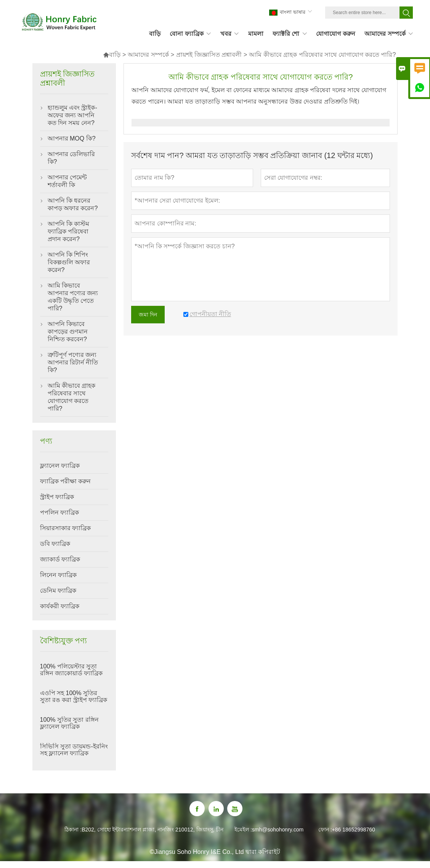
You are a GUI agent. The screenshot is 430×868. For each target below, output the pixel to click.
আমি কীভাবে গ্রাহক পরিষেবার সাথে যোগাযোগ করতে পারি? (72, 397)
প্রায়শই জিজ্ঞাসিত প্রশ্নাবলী (209, 55)
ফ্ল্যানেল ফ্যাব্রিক (60, 466)
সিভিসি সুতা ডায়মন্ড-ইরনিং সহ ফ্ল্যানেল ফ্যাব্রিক (74, 750)
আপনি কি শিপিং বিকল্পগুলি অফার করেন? (69, 262)
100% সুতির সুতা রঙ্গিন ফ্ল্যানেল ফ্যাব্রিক (69, 723)
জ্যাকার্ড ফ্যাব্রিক (60, 559)
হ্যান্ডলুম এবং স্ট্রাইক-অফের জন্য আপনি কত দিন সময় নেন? (72, 115)
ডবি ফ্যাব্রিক (55, 544)
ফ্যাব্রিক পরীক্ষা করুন (66, 481)
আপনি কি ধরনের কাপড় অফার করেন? (73, 204)
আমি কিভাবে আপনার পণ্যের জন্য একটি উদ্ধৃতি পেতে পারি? (73, 297)
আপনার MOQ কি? (72, 138)
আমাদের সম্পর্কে (148, 55)
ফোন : (325, 830)
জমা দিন (148, 315)
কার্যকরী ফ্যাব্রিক (60, 606)
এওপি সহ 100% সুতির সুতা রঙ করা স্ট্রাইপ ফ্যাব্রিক (74, 696)
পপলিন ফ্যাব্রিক (59, 512)
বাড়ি (112, 55)
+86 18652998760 (354, 830)
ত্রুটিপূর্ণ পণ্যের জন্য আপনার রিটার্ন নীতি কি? (73, 362)
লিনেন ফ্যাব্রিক (58, 575)
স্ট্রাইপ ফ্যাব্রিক (57, 497)
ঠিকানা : (73, 830)
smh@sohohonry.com (278, 830)
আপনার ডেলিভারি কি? (71, 158)
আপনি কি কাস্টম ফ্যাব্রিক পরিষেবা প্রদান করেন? (69, 231)
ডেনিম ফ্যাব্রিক (58, 591)
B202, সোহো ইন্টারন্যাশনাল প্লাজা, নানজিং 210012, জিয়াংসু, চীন (152, 830)
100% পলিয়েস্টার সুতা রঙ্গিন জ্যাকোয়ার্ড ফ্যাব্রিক (71, 670)
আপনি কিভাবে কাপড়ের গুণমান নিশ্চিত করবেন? (68, 332)
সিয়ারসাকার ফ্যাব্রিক (65, 528)
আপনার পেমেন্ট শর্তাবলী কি (67, 181)
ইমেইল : (243, 830)
